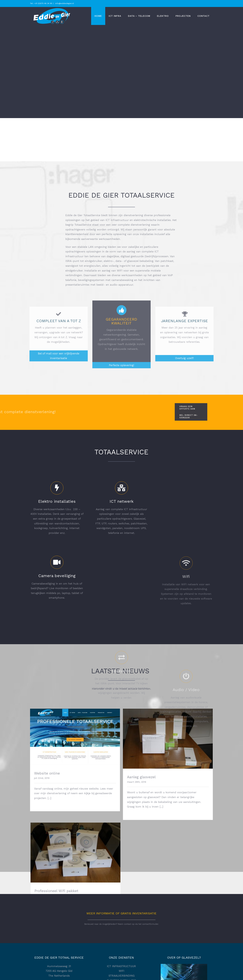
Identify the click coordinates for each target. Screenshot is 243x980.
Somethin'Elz (168, 974)
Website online (47, 773)
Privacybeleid (121, 940)
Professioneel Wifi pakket (180, 777)
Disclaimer (121, 947)
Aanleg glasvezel (110, 777)
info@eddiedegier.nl (64, 3)
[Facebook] (59, 938)
